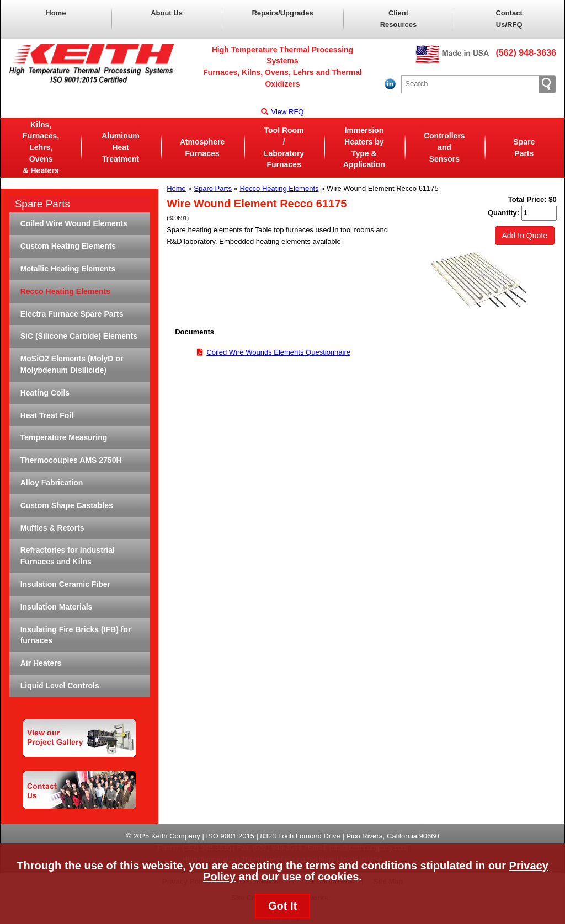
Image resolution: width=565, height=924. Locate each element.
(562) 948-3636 (526, 53)
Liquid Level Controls (60, 686)
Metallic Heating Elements (68, 269)
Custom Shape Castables (67, 505)
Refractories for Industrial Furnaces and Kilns (68, 556)
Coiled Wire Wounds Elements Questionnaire (278, 352)
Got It (282, 906)
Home (56, 13)
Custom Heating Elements (68, 246)
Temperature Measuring (64, 437)
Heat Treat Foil (47, 415)
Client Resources (398, 19)
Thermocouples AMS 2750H (71, 460)
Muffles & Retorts (52, 528)
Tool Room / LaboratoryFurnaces (284, 147)
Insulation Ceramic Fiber (65, 584)
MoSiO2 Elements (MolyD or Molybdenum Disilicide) (72, 364)
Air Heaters (41, 663)
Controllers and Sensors (444, 147)
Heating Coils (45, 393)
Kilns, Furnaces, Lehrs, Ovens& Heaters (41, 148)
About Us (167, 13)
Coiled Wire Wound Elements (74, 223)
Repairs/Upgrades (282, 13)
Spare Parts (524, 148)
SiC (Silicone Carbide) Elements (79, 336)
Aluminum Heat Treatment (120, 147)
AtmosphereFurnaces (202, 148)
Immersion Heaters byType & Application (364, 147)
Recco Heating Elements (279, 188)
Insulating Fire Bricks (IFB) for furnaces (76, 635)
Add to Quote (525, 236)
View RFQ (282, 112)
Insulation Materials (57, 607)
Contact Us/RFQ (509, 19)
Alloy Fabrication (52, 483)
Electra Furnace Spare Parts (72, 314)
